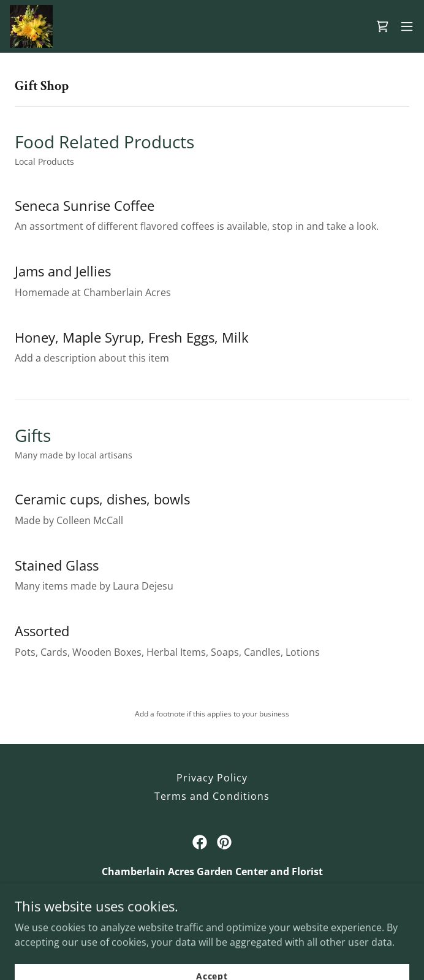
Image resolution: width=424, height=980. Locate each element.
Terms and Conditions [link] (212, 796)
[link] (31, 26)
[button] (407, 26)
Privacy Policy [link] (212, 778)
